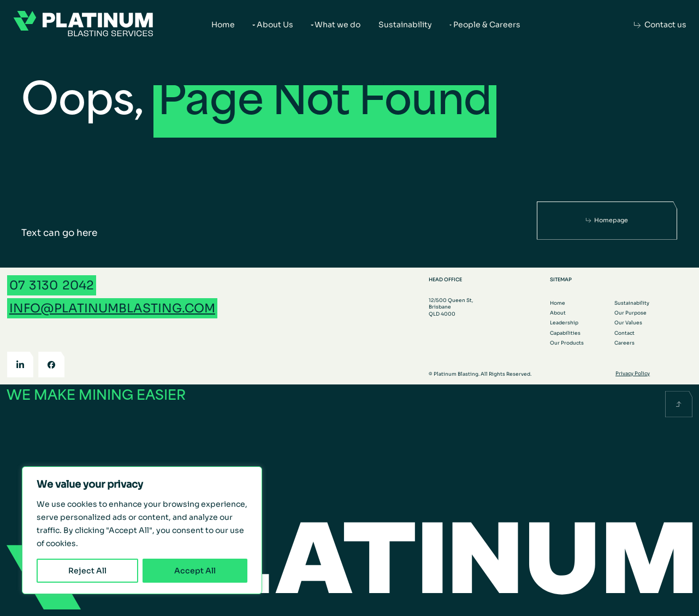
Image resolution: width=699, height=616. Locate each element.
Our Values (628, 323)
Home (223, 25)
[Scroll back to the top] (679, 404)
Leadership (564, 323)
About (558, 313)
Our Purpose (630, 313)
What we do (337, 25)
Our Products (567, 343)
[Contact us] (660, 25)
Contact (624, 333)
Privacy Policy (633, 374)
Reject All (87, 571)
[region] (142, 530)
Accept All (195, 571)
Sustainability (405, 25)
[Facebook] (51, 365)
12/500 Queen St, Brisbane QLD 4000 (451, 307)
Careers (624, 343)
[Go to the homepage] (83, 25)
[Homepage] (607, 220)
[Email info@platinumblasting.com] (112, 308)
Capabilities (565, 333)
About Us (275, 25)
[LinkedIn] (20, 365)
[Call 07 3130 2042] (51, 285)
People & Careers (487, 25)
